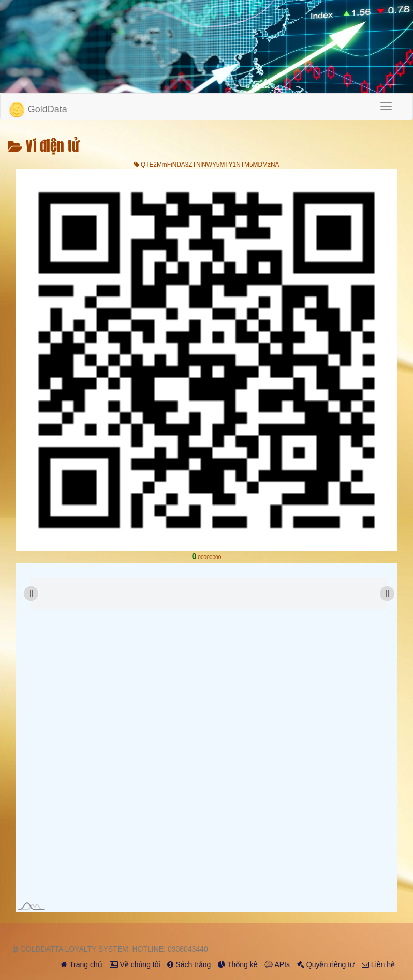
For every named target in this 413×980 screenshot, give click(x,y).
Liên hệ (378, 964)
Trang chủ (81, 964)
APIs (277, 964)
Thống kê (238, 964)
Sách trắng (189, 964)
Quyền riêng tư (326, 964)
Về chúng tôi (135, 964)
